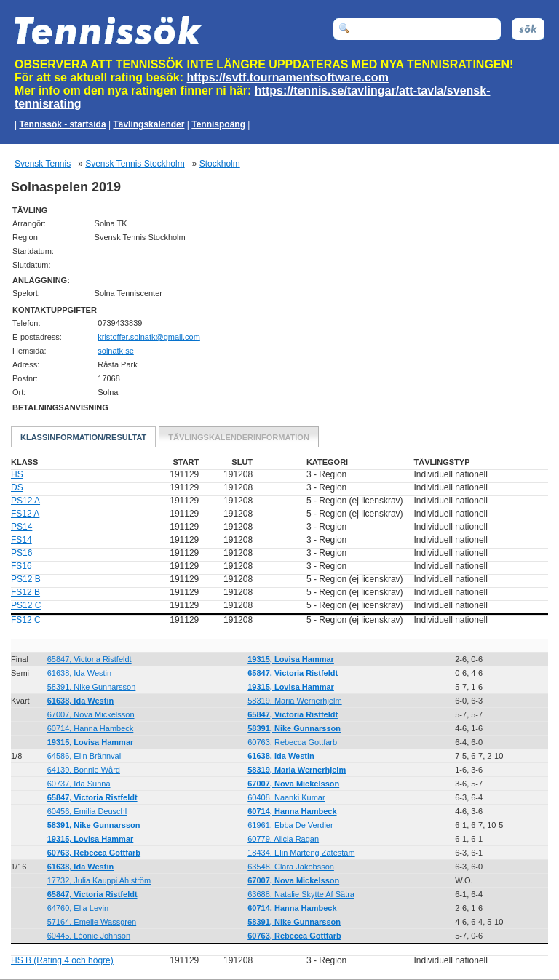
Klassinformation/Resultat (83, 437)
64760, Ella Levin (78, 908)
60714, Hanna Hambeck (91, 728)
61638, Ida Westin (79, 673)
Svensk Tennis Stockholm (135, 164)
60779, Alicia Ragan (283, 839)
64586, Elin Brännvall (85, 756)
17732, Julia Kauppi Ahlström (99, 880)
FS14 (21, 540)
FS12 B (25, 592)
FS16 (21, 566)
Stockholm (220, 164)
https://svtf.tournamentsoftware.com (288, 77)
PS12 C (26, 605)
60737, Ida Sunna (79, 784)
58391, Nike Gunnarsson (92, 687)
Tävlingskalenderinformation (239, 437)
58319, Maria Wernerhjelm (294, 701)
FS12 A (25, 514)
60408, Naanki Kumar (286, 797)
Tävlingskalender (148, 124)
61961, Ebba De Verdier (290, 825)
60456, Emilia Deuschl (87, 811)
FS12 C (26, 620)
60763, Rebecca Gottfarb (292, 742)
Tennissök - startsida (62, 124)
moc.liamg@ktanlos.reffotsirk (149, 337)
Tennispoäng (218, 124)
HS (17, 474)
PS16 (21, 553)
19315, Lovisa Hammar (291, 659)
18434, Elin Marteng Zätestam (301, 853)
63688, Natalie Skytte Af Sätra (301, 894)
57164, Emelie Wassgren (92, 922)
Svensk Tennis (43, 164)
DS (17, 487)
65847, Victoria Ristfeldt (90, 659)
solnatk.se (116, 351)
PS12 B (26, 579)
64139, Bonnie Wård (84, 770)
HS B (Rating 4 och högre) (62, 960)
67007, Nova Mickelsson (91, 714)
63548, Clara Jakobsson (291, 867)
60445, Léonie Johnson (89, 936)
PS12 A (25, 501)
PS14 (21, 527)
